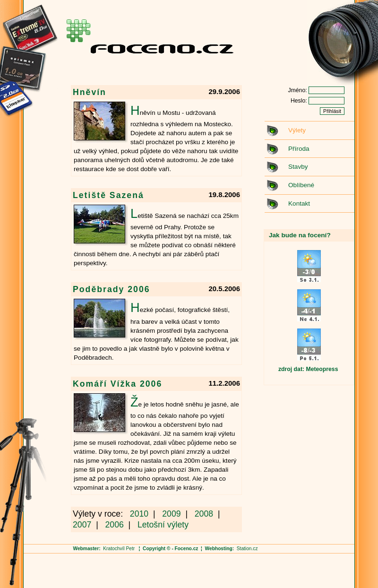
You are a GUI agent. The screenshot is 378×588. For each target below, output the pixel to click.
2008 (204, 514)
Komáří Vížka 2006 (117, 384)
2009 (171, 514)
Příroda (299, 149)
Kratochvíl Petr (119, 549)
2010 (139, 514)
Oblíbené (301, 185)
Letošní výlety (163, 525)
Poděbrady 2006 (112, 289)
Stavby (298, 167)
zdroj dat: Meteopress (308, 369)
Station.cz (247, 549)
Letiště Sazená (108, 195)
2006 (114, 525)
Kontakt (299, 203)
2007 (82, 525)
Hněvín (90, 92)
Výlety (297, 130)
